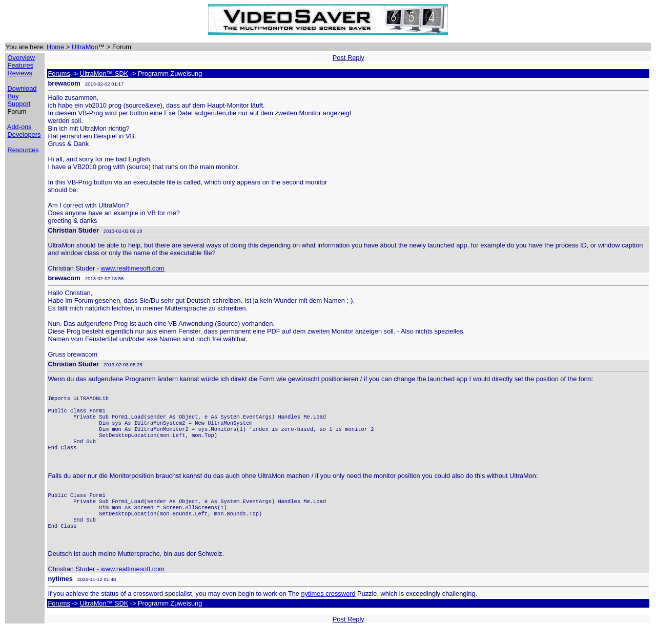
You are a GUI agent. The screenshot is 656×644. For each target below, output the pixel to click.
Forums (59, 74)
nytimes (60, 594)
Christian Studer (73, 230)
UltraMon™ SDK (104, 74)
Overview (21, 58)
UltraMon (85, 47)
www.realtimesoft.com (133, 268)
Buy (13, 96)
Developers (24, 134)
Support (19, 104)
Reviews (20, 73)
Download (22, 88)
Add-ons (19, 127)
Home (55, 47)
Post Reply (348, 58)
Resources (23, 150)
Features (21, 65)
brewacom (64, 83)
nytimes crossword (329, 609)
